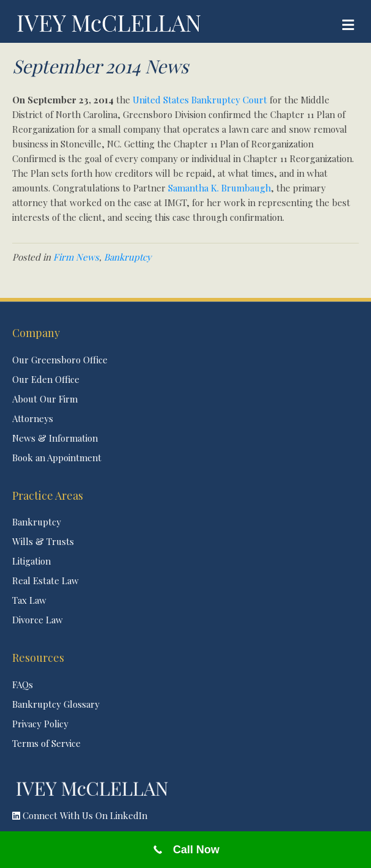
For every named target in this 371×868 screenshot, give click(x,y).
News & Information (55, 438)
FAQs (23, 684)
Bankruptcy (128, 257)
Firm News (76, 257)
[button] (185, 815)
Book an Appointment (57, 458)
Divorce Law (38, 620)
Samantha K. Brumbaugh (219, 188)
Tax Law (29, 600)
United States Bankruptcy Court (200, 100)
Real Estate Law (46, 581)
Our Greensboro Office (60, 360)
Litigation (31, 561)
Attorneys (33, 418)
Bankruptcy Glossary (56, 704)
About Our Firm (45, 399)
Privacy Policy (40, 724)
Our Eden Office (46, 379)
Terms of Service (46, 743)
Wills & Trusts (43, 541)
